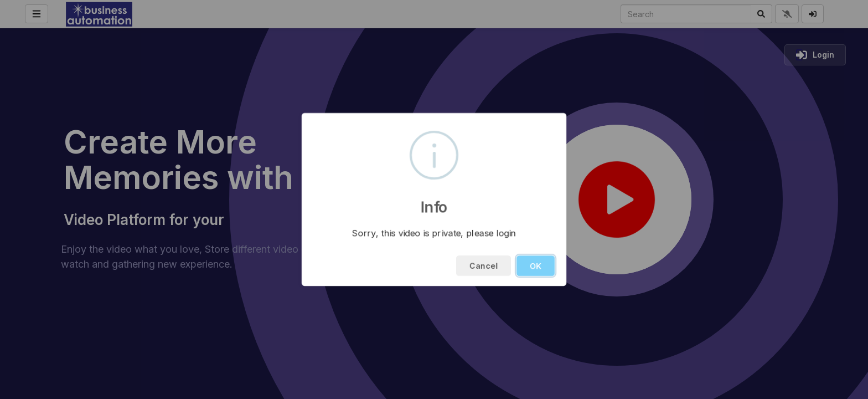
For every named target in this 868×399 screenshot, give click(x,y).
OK (536, 266)
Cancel (484, 266)
